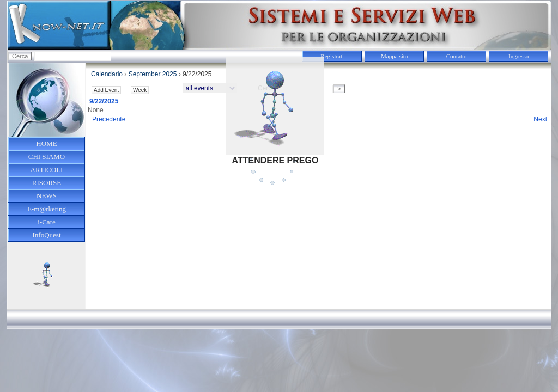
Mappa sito (394, 56)
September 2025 (153, 74)
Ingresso (518, 56)
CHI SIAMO (47, 157)
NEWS (47, 196)
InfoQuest (47, 235)
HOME (46, 143)
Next (540, 119)
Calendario (107, 74)
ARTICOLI (47, 170)
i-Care (46, 222)
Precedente (109, 119)
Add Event (106, 90)
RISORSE (47, 183)
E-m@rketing (47, 209)
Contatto (457, 56)
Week (140, 90)
